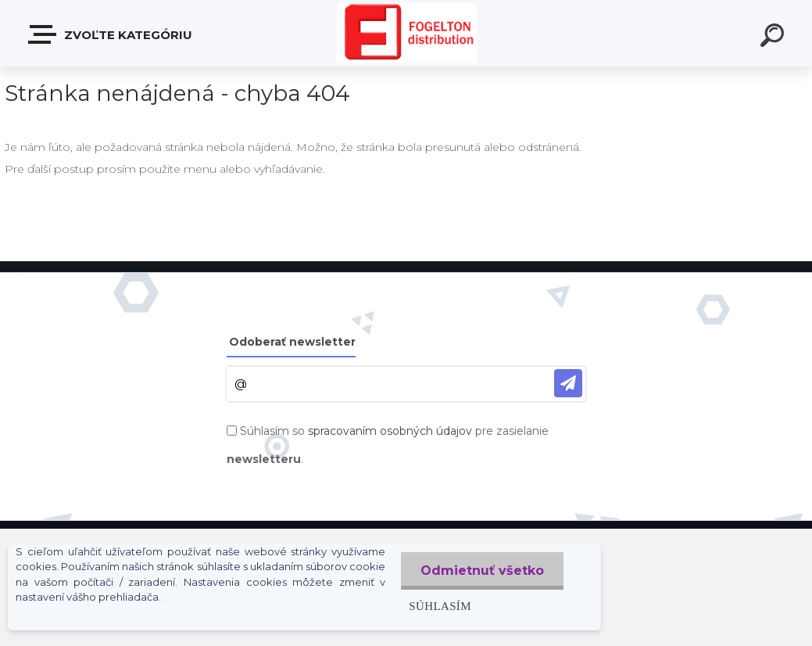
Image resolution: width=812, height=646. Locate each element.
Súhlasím (440, 606)
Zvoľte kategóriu (111, 34)
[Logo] (406, 33)
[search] (774, 38)
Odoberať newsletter (292, 342)
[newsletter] (568, 383)
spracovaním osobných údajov (390, 431)
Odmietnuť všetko (482, 571)
